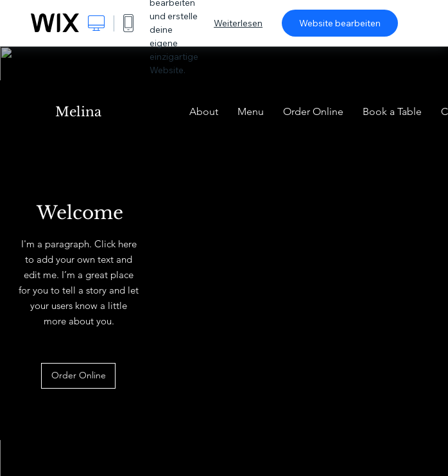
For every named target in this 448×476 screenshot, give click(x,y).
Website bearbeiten (340, 23)
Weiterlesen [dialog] (238, 23)
